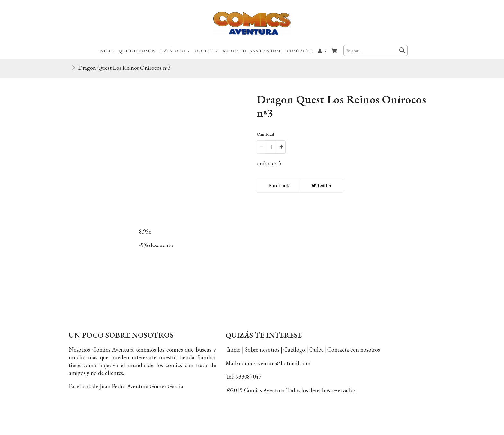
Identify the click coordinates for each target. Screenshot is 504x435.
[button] (322, 51)
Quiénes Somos (137, 51)
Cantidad (265, 134)
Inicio (106, 51)
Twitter (322, 185)
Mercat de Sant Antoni (252, 51)
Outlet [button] (206, 51)
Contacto (300, 51)
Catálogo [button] (175, 51)
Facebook (279, 185)
